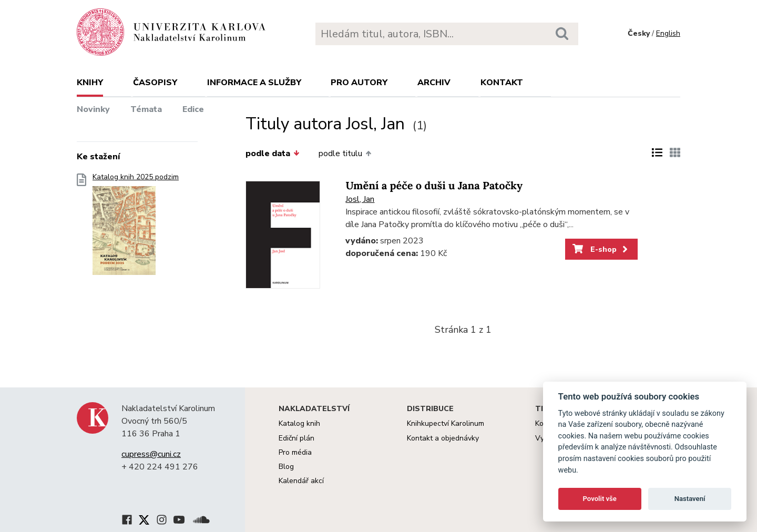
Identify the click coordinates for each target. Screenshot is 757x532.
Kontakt (502, 83)
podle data (272, 154)
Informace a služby (254, 83)
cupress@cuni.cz (151, 454)
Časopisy (155, 83)
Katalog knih (299, 423)
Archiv (434, 83)
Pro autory (359, 83)
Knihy (90, 83)
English (668, 33)
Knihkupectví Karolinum (446, 423)
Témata (146, 109)
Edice (193, 109)
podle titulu (345, 154)
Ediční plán (296, 438)
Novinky (93, 109)
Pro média (295, 452)
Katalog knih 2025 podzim (136, 227)
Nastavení (690, 499)
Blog (286, 467)
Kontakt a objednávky (443, 438)
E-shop (601, 249)
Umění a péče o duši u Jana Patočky (434, 186)
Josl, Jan (360, 199)
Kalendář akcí (301, 481)
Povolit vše (600, 499)
